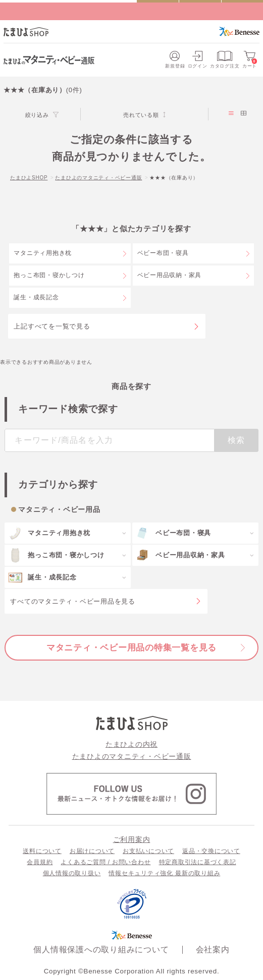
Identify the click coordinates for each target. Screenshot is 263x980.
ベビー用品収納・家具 (170, 275)
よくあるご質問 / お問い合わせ (106, 862)
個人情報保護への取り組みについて (101, 949)
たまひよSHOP (29, 178)
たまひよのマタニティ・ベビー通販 (98, 178)
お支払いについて (148, 851)
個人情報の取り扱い (72, 873)
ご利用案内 (132, 839)
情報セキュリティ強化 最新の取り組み (164, 873)
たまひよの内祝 (131, 744)
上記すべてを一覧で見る (52, 326)
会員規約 (40, 862)
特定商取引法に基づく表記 (198, 862)
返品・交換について (211, 851)
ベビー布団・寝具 (163, 253)
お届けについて (92, 851)
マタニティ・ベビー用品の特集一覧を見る (131, 647)
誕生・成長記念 (36, 297)
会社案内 (213, 949)
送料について (42, 851)
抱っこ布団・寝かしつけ (49, 275)
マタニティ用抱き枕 (43, 253)
